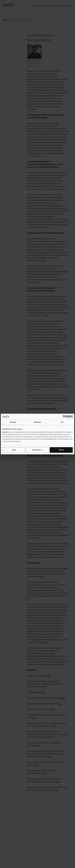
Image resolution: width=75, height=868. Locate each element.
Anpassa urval (38, 450)
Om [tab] (62, 422)
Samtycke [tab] (13, 422)
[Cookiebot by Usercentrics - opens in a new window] (64, 417)
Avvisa (14, 450)
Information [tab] (37, 422)
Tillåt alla (61, 450)
